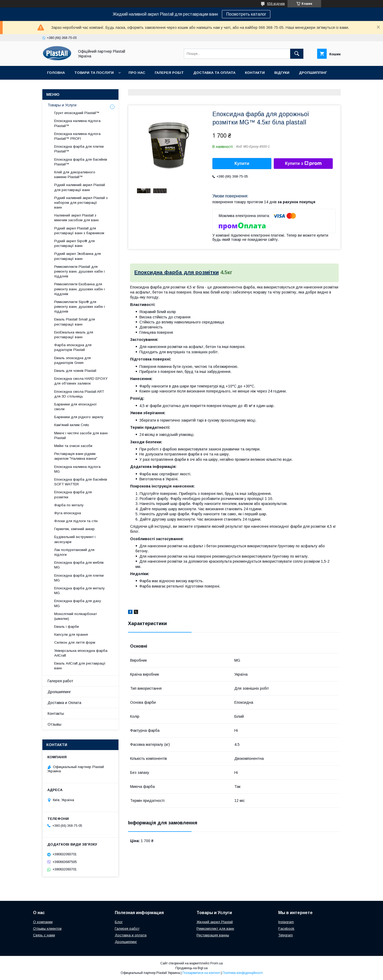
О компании (43, 922)
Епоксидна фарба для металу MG (79, 591)
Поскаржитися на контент (201, 973)
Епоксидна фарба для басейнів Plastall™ (81, 162)
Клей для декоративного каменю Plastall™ (75, 175)
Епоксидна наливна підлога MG (77, 469)
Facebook (286, 929)
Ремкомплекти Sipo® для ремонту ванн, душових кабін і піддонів (79, 307)
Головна (56, 73)
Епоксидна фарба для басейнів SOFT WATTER (81, 482)
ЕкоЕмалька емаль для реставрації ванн (74, 335)
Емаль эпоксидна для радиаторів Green (72, 360)
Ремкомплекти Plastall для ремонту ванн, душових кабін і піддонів (79, 271)
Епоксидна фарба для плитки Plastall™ (79, 149)
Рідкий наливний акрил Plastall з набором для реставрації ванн (81, 203)
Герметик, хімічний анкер (74, 529)
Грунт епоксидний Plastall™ (77, 113)
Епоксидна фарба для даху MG (78, 603)
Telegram (286, 935)
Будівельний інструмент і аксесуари (75, 539)
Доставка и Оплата (64, 703)
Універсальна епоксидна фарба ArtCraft (81, 653)
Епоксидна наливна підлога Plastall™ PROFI (77, 136)
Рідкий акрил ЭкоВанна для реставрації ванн (77, 256)
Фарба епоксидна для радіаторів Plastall (73, 347)
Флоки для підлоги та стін (76, 521)
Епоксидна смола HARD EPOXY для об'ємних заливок (81, 381)
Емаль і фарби (67, 627)
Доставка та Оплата (214, 73)
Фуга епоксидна (68, 513)
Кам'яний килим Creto (72, 425)
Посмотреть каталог (246, 14)
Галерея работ (60, 681)
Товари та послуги (94, 73)
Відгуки (282, 73)
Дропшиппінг (313, 73)
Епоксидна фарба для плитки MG (79, 578)
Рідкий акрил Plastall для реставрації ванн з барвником (79, 231)
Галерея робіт (169, 73)
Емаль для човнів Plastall (75, 371)
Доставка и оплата (131, 935)
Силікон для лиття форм (75, 642)
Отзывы (54, 724)
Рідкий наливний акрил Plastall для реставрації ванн (80, 187)
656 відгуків (276, 4)
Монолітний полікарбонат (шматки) (76, 616)
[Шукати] (297, 54)
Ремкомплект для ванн (215, 929)
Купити (242, 163)
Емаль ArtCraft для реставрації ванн (80, 666)
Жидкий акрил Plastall (215, 922)
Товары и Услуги (62, 105)
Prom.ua (216, 963)
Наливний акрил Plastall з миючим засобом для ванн (76, 218)
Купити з (303, 164)
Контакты (56, 713)
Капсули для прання (71, 634)
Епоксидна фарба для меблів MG (79, 565)
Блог (119, 922)
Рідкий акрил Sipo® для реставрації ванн (74, 243)
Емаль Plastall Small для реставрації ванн (75, 322)
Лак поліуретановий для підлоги (74, 552)
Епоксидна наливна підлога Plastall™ (77, 123)
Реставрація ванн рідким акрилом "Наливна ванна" (76, 456)
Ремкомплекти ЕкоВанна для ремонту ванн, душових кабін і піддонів (79, 289)
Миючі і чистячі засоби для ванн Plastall (81, 435)
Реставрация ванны (213, 935)
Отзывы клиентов (47, 929)
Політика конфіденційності (243, 973)
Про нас (137, 73)
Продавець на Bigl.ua (191, 968)
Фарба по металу (69, 505)
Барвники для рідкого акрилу (79, 417)
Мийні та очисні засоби (73, 446)
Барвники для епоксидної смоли (76, 407)
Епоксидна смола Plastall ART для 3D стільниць (79, 394)
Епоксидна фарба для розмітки (177, 272)
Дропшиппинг (59, 692)
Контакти (255, 73)
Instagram (286, 922)
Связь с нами (44, 935)
